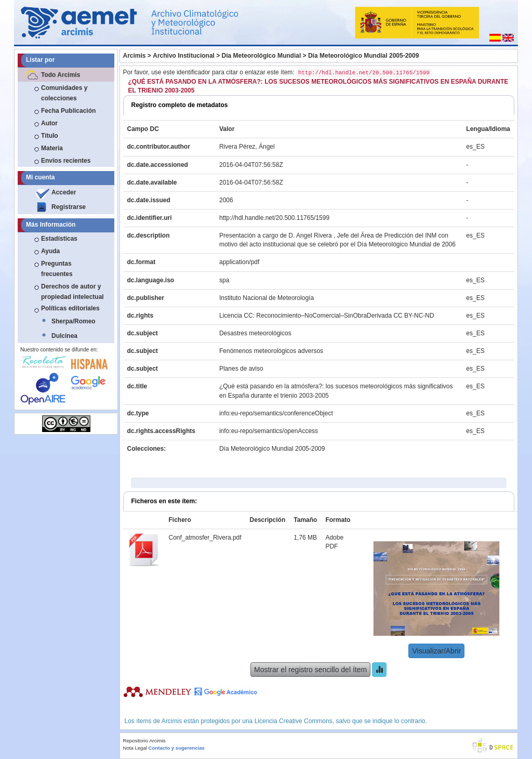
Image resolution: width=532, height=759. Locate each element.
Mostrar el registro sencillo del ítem (310, 670)
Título (50, 136)
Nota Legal (135, 748)
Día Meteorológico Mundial (262, 56)
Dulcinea (64, 336)
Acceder (64, 192)
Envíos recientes (66, 161)
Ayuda (50, 251)
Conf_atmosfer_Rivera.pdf (205, 538)
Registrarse (69, 207)
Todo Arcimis (61, 75)
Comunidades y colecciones (64, 93)
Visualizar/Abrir (436, 651)
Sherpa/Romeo (74, 321)
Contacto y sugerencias (177, 748)
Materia (52, 148)
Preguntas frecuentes (57, 269)
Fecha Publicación (68, 111)
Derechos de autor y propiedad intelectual (72, 292)
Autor (49, 123)
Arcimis (135, 56)
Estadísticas (59, 239)
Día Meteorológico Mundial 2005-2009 (363, 56)
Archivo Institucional (184, 56)
